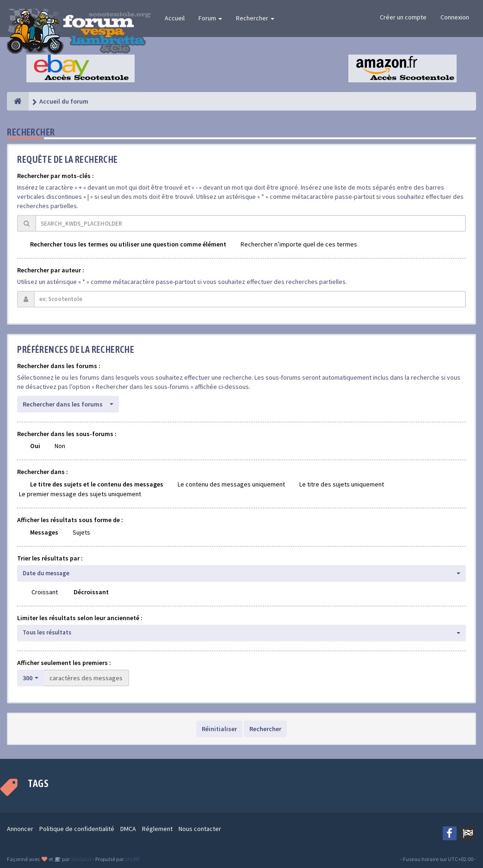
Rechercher (255, 18)
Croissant (45, 592)
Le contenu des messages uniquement (231, 484)
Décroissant (91, 592)
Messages (44, 532)
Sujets (81, 532)
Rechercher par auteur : (51, 270)
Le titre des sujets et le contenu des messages (97, 484)
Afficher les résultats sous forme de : (70, 520)
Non (60, 446)
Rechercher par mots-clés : (56, 176)
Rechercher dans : (43, 472)
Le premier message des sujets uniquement (80, 494)
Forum (210, 18)
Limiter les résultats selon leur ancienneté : (80, 618)
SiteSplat (81, 859)
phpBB (132, 859)
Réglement (157, 829)
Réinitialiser (219, 729)
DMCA (128, 829)
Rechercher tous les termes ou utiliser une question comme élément (128, 244)
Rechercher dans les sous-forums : (67, 434)
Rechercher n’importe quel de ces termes (299, 244)
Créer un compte (403, 17)
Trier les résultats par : (50, 558)
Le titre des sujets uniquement (342, 484)
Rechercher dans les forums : (59, 366)
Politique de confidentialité (77, 829)
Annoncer (20, 829)
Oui (35, 446)
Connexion (455, 17)
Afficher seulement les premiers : (64, 663)
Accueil (175, 18)
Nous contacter (200, 829)
